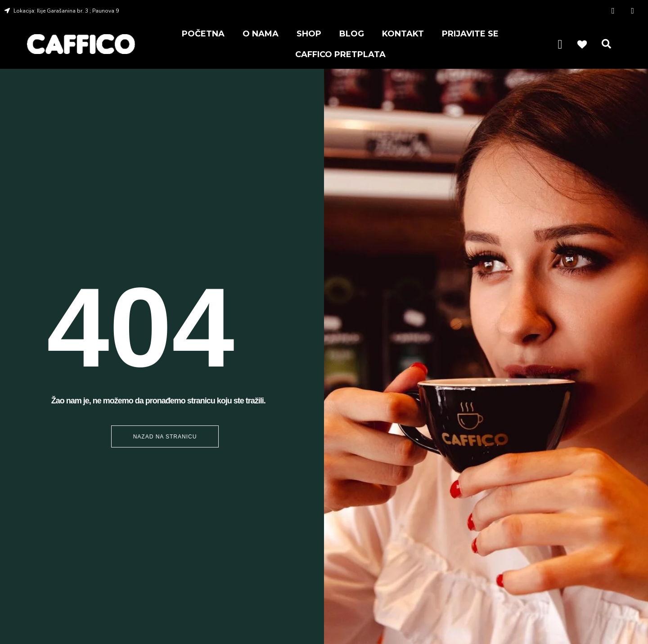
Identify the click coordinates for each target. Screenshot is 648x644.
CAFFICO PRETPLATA (340, 54)
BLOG (352, 34)
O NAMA (261, 34)
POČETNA (203, 34)
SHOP (309, 34)
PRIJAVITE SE (470, 34)
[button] (607, 44)
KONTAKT (403, 34)
